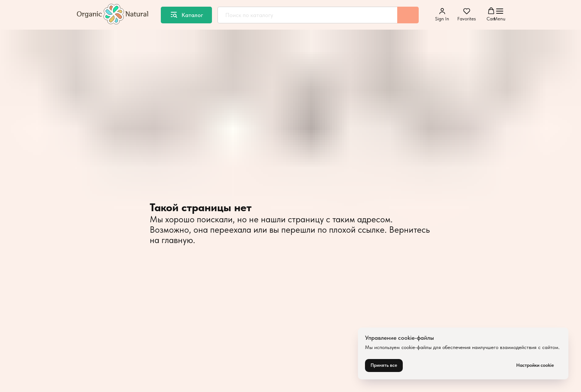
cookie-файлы (416, 347)
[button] (442, 14)
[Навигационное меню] (499, 15)
